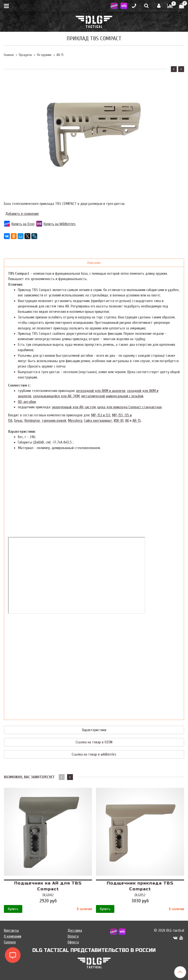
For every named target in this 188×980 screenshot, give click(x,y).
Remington (32, 421)
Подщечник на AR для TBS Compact (48, 886)
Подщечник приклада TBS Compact (140, 886)
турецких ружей (54, 421)
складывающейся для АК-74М (56, 396)
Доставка (75, 930)
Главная (9, 55)
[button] (174, 69)
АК (127, 421)
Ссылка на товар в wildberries (94, 754)
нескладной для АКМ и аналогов (101, 391)
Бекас (18, 421)
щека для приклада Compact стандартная (129, 407)
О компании (13, 936)
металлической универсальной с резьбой (112, 396)
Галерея (10, 942)
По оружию (44, 55)
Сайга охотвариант (98, 421)
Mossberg (75, 421)
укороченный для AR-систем (74, 407)
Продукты (25, 55)
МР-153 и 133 (101, 415)
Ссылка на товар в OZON (94, 742)
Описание (94, 263)
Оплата (73, 936)
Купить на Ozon (19, 224)
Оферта (73, 942)
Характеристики (94, 730)
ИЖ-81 (119, 421)
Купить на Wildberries (56, 224)
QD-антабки (27, 402)
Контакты (11, 930)
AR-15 (60, 55)
